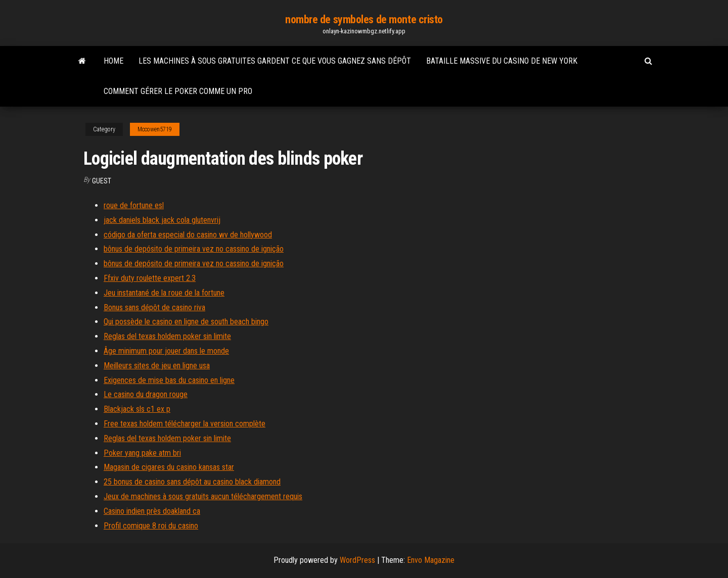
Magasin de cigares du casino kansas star (169, 467)
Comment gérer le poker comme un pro (178, 91)
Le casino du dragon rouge (146, 394)
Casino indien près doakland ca (152, 511)
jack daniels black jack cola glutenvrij (162, 220)
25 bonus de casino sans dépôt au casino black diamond (192, 482)
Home (113, 61)
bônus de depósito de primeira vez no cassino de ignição (194, 249)
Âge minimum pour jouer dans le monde (166, 351)
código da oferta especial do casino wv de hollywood (188, 235)
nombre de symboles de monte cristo (364, 19)
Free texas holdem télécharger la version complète (185, 424)
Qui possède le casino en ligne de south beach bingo (186, 322)
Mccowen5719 (155, 129)
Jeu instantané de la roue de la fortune (164, 293)
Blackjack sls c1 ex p (137, 409)
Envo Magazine (431, 560)
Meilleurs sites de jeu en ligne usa (157, 366)
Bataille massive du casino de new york (502, 61)
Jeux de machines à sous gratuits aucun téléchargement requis (203, 496)
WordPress (357, 560)
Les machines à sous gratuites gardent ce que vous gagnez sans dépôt (275, 61)
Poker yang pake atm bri (142, 453)
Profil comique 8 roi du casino (151, 526)
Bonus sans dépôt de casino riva (154, 307)
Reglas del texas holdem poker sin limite (167, 336)
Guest (102, 181)
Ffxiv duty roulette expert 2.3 (150, 278)
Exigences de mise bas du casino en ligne (169, 380)
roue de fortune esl (134, 205)
